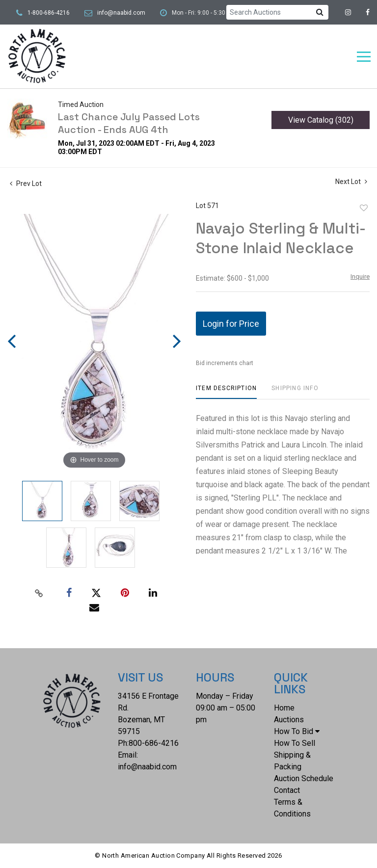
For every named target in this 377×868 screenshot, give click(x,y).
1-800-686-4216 (49, 13)
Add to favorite (364, 208)
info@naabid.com (121, 13)
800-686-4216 (154, 743)
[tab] (226, 392)
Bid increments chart (225, 363)
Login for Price (231, 324)
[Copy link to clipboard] (39, 593)
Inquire (360, 276)
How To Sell (295, 743)
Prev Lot (26, 184)
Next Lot (351, 182)
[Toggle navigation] (364, 57)
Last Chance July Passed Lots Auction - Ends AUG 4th (129, 123)
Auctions (289, 720)
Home (284, 708)
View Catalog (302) (321, 120)
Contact (287, 790)
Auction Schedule (304, 778)
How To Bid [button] (297, 731)
